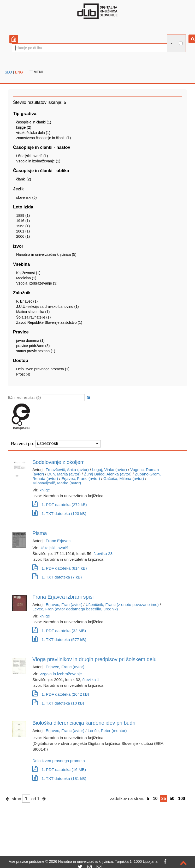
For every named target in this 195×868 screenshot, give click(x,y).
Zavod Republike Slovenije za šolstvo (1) (49, 322)
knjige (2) (24, 127)
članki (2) (24, 179)
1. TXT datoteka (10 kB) (58, 703)
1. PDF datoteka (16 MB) (59, 770)
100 (182, 799)
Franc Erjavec (58, 541)
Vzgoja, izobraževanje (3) (37, 283)
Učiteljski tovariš (54, 548)
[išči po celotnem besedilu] (181, 43)
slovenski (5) (26, 197)
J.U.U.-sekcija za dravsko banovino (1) (48, 307)
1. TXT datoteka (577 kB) (59, 640)
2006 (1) (23, 236)
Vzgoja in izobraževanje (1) (38, 161)
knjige (45, 490)
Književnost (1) (28, 273)
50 (172, 799)
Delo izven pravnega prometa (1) (43, 369)
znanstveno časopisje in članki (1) (43, 138)
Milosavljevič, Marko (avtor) (57, 483)
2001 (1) (23, 231)
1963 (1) (23, 226)
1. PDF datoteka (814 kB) (60, 568)
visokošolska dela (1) (33, 133)
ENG (19, 72)
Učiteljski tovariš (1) (32, 156)
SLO (8, 72)
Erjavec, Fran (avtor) (64, 605)
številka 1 (91, 680)
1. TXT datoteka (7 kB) (57, 577)
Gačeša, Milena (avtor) (124, 478)
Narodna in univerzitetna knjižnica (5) (46, 254)
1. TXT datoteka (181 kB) (59, 778)
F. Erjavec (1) (27, 301)
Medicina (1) (26, 278)
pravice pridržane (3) (33, 346)
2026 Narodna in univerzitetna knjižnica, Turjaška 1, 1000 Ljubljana (103, 861)
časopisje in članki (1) (34, 122)
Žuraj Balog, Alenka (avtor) (108, 474)
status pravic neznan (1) (36, 351)
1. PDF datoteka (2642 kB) (61, 694)
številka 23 (103, 554)
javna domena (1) (30, 341)
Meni (36, 72)
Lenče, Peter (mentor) (107, 731)
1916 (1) (23, 221)
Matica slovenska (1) (33, 312)
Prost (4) (23, 374)
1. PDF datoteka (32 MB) (59, 631)
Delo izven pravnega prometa (59, 761)
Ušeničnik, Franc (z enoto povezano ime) (122, 605)
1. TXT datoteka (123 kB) (59, 514)
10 (155, 799)
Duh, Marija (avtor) (64, 474)
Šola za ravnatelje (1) (33, 317)
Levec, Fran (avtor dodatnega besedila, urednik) (75, 609)
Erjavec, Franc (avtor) (81, 478)
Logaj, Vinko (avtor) (110, 470)
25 (164, 799)
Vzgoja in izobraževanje (61, 674)
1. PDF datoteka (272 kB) (60, 505)
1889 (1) (23, 215)
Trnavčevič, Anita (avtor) (67, 470)
